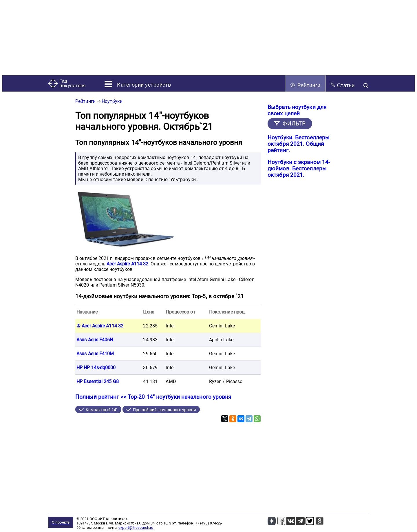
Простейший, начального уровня (164, 410)
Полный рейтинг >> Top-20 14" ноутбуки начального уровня (153, 397)
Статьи (342, 85)
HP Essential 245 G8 (98, 381)
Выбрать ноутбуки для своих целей (297, 110)
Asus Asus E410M (95, 354)
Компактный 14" (101, 410)
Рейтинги (305, 85)
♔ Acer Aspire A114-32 (100, 326)
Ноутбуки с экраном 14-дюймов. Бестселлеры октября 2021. (299, 169)
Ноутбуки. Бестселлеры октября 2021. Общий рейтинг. (299, 144)
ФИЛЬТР (294, 124)
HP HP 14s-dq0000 (96, 368)
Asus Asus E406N (95, 340)
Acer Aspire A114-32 (127, 264)
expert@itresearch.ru (136, 528)
